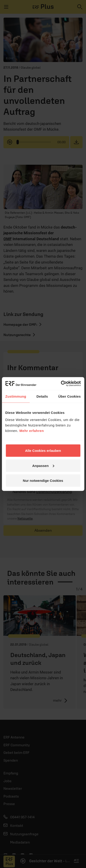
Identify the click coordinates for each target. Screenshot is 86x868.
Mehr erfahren (32, 431)
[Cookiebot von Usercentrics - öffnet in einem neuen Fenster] (61, 384)
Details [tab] (42, 396)
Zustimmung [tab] (16, 396)
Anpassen (43, 465)
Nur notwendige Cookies (43, 481)
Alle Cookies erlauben (43, 451)
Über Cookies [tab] (69, 396)
